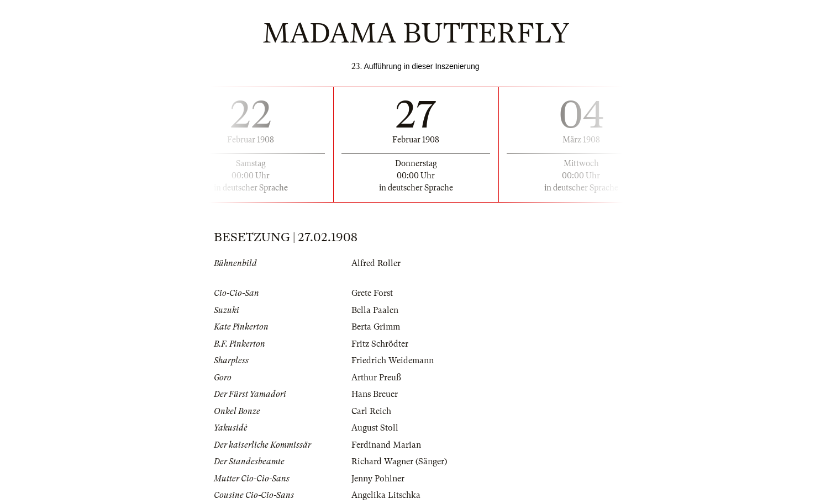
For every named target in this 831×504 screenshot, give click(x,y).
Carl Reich (371, 411)
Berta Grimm (376, 327)
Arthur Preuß (376, 378)
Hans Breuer (375, 394)
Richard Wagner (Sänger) (399, 461)
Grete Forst (372, 293)
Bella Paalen (375, 310)
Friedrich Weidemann (393, 360)
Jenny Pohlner (378, 479)
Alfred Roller (376, 263)
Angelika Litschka (386, 495)
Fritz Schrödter (380, 344)
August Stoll (375, 428)
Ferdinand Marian (386, 445)
